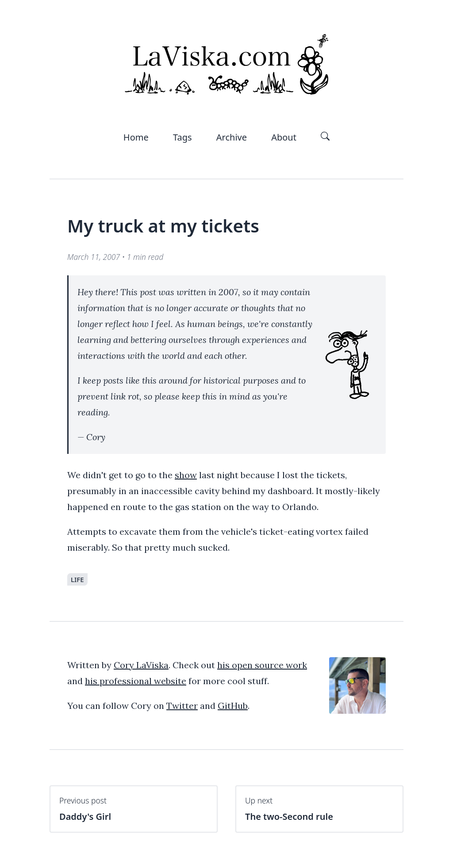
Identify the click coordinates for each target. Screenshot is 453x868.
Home (136, 137)
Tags (182, 137)
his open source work (262, 665)
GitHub (233, 706)
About (284, 137)
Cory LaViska (141, 665)
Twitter (182, 706)
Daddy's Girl (134, 809)
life (77, 579)
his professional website (136, 681)
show (186, 475)
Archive (232, 137)
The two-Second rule (319, 809)
